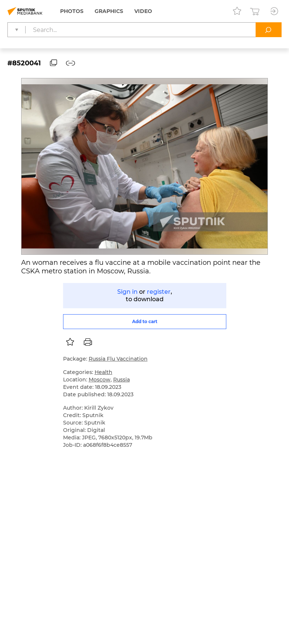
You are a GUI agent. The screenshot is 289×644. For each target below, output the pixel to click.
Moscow (100, 380)
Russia (121, 380)
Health (104, 372)
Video (143, 11)
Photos (72, 11)
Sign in (127, 292)
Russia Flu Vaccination (118, 359)
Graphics (109, 11)
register (159, 292)
